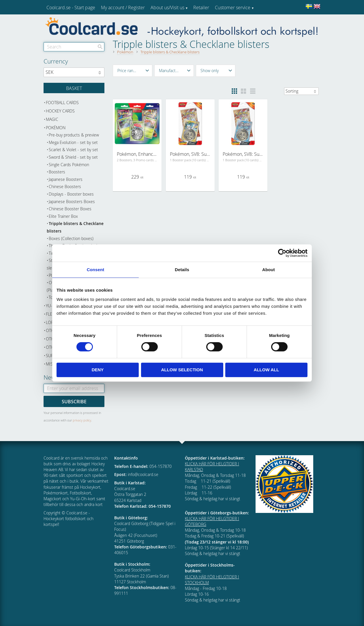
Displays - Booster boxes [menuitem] (71, 194)
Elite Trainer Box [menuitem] (63, 216)
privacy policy (82, 420)
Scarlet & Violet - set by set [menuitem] (73, 150)
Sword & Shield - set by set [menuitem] (73, 157)
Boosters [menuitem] (57, 172)
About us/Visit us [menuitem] (167, 8)
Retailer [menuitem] (201, 8)
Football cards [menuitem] (62, 103)
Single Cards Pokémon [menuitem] (69, 165)
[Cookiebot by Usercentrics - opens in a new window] (282, 253)
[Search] (100, 47)
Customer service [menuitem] (233, 8)
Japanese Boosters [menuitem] (66, 179)
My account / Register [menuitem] (123, 8)
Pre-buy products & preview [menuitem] (74, 135)
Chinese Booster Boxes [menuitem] (70, 209)
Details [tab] (182, 270)
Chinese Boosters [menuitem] (65, 187)
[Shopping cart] (74, 88)
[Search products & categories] (74, 47)
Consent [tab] (96, 270)
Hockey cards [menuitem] (60, 111)
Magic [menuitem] (52, 119)
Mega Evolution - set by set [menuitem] (73, 142)
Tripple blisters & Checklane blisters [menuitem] (75, 227)
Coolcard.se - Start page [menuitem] (71, 8)
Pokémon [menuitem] (56, 128)
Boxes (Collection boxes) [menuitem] (71, 238)
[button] (133, 71)
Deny (98, 370)
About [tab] (269, 270)
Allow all (267, 370)
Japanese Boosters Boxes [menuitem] (72, 202)
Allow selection (182, 370)
